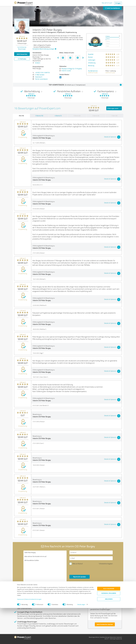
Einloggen (118, 3)
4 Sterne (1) (58, 116)
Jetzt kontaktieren (112, 8)
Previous (58, 58)
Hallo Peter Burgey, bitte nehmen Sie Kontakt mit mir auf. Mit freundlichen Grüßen (45, 567)
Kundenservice (93, 71)
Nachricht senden (80, 577)
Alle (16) (21, 116)
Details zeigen (81, 640)
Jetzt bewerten (22, 54)
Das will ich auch (107, 3)
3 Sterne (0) (77, 116)
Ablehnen (109, 635)
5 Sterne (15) (39, 116)
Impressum (20, 635)
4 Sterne (108, 39)
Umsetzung (92, 63)
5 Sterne (108, 36)
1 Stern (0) (114, 116)
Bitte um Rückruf (78, 564)
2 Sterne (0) (96, 116)
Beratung (91, 66)
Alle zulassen (109, 625)
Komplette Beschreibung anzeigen (44, 49)
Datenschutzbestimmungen (33, 635)
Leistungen (92, 60)
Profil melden (33, 592)
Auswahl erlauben (109, 629)
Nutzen (90, 57)
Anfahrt (38, 63)
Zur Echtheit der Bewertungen (22, 48)
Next (83, 58)
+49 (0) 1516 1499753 (42, 72)
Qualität (91, 54)
